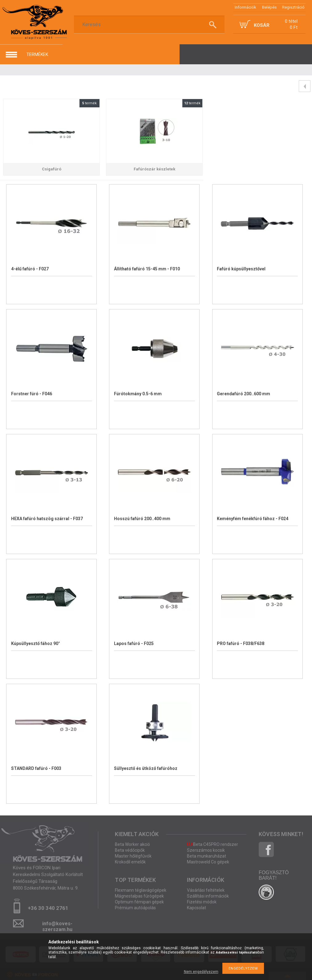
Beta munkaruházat (207, 856)
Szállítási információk (208, 896)
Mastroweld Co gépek (208, 862)
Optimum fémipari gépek (139, 902)
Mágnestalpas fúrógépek (139, 896)
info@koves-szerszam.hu (57, 925)
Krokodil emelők (130, 862)
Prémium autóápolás (135, 908)
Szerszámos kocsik (206, 850)
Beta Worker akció (132, 844)
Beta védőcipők (130, 850)
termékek (37, 54)
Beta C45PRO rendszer (213, 844)
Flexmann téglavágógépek (141, 890)
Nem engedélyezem (201, 972)
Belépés (269, 7)
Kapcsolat (197, 908)
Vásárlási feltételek (206, 890)
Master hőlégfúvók (133, 856)
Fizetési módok (202, 902)
